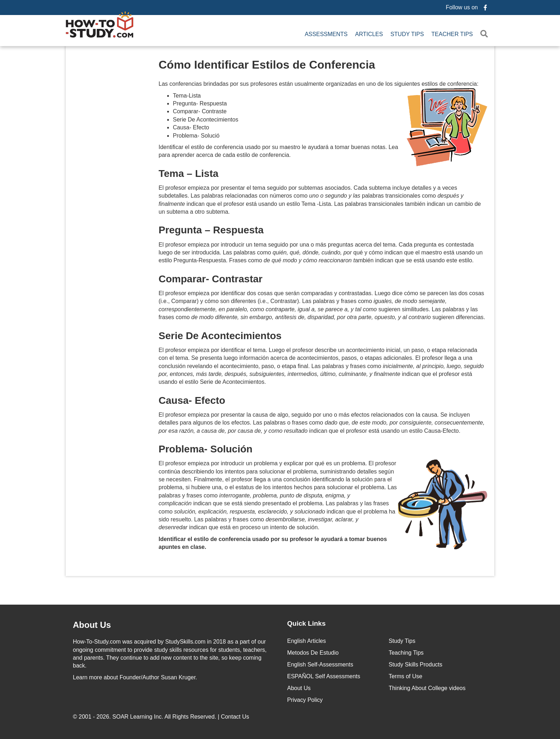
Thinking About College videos (427, 688)
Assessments (326, 34)
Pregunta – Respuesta (211, 230)
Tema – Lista (189, 173)
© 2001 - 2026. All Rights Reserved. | (162, 717)
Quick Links (306, 623)
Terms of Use (405, 676)
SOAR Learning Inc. (138, 717)
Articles (369, 34)
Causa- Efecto (192, 400)
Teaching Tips (406, 653)
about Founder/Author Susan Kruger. (135, 677)
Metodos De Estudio (313, 653)
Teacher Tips (452, 34)
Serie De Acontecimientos (220, 336)
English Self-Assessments (320, 664)
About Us (299, 688)
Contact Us (236, 717)
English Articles (307, 641)
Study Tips (407, 34)
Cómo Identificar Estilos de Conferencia (267, 65)
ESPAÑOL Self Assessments (324, 676)
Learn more (87, 677)
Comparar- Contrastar (211, 279)
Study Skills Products (415, 664)
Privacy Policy (305, 700)
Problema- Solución (206, 449)
